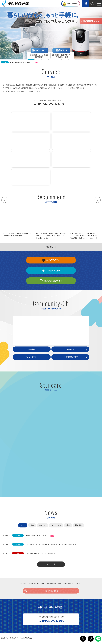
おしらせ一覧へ (51, 564)
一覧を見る (49, 247)
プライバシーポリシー (36, 583)
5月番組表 (77, 349)
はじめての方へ (51, 260)
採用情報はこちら (41, 591)
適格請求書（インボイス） (72, 583)
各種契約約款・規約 (54, 583)
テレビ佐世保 (16, 4)
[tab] (31, 59)
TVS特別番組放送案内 (75, 357)
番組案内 (32, 349)
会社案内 (23, 583)
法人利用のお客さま (51, 281)
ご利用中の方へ (51, 270)
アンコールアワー (32, 357)
